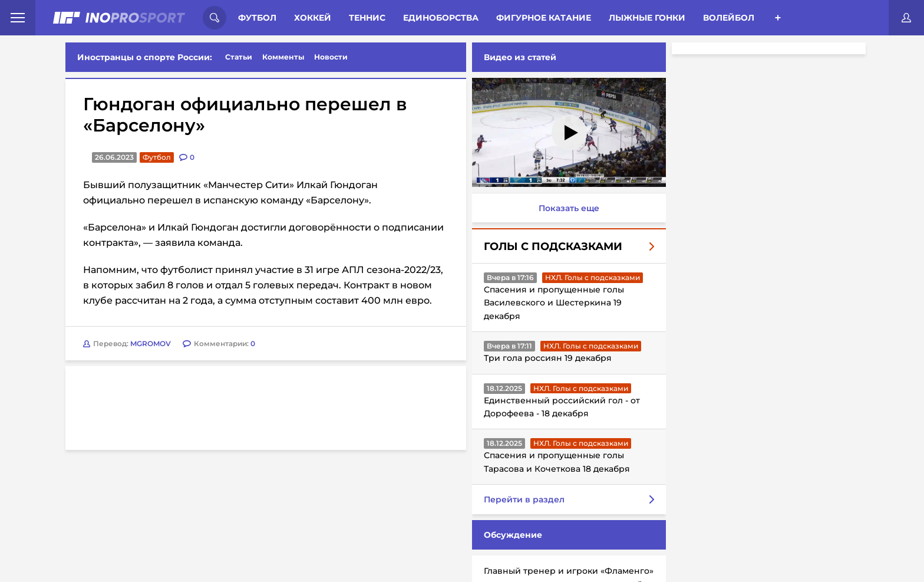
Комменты (283, 57)
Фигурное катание (544, 18)
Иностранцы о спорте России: (145, 57)
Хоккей (313, 18)
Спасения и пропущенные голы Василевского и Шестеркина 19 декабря (552, 303)
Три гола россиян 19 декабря (545, 358)
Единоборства (441, 18)
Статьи (239, 57)
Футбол (257, 18)
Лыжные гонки (647, 18)
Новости (331, 57)
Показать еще (567, 208)
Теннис (367, 18)
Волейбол (729, 18)
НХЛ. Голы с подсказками (590, 277)
